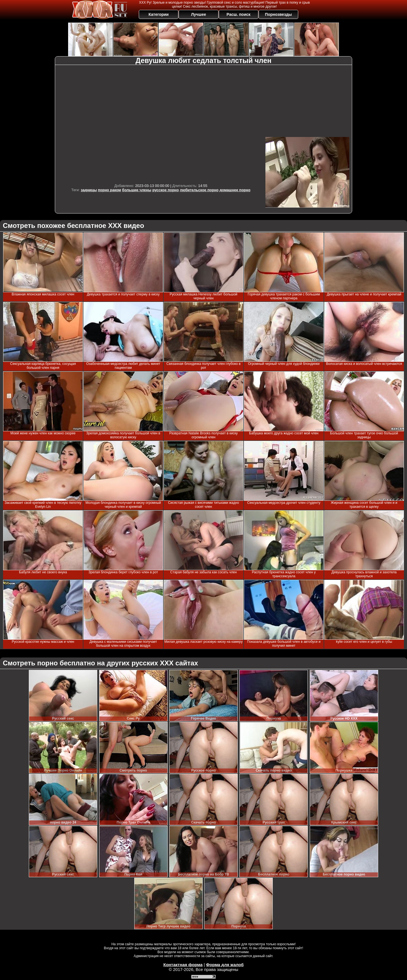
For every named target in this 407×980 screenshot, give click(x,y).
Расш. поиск (238, 14)
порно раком (109, 190)
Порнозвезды (279, 14)
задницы (89, 190)
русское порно (166, 190)
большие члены (137, 190)
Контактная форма (183, 965)
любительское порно (199, 190)
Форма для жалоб (225, 965)
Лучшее (199, 14)
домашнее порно (235, 190)
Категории (159, 14)
